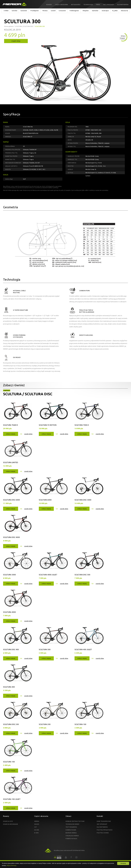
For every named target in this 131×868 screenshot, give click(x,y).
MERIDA (37, 821)
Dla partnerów (123, 5)
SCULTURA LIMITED (11, 462)
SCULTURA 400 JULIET (83, 649)
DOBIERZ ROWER (71, 830)
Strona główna (9, 26)
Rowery (49, 5)
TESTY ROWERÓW (71, 827)
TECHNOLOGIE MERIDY (72, 824)
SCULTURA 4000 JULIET (48, 575)
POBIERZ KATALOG (71, 839)
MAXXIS (37, 824)
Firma (98, 5)
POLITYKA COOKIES (103, 833)
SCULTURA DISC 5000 (83, 500)
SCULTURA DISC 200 (11, 724)
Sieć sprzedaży (109, 5)
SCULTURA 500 (45, 649)
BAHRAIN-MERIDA (71, 833)
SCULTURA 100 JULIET (12, 799)
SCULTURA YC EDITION (48, 425)
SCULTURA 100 (80, 724)
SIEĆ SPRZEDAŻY (102, 824)
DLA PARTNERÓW (102, 827)
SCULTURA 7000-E (82, 425)
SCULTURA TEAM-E (10, 425)
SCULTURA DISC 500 (82, 575)
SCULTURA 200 (45, 724)
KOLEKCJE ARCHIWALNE (10, 824)
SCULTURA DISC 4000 (11, 537)
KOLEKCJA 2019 (8, 821)
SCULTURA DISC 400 (11, 649)
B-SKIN (36, 833)
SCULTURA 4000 (9, 612)
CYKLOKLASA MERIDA (72, 836)
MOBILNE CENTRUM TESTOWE (75, 821)
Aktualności (76, 5)
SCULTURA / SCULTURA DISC (28, 394)
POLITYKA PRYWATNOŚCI (105, 830)
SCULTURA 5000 (9, 575)
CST (36, 827)
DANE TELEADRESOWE (104, 821)
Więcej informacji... (12, 866)
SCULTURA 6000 (45, 500)
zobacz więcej (11, 434)
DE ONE (37, 830)
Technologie (88, 5)
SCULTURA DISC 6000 (11, 500)
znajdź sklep (16, 41)
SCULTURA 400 (9, 687)
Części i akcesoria (61, 5)
